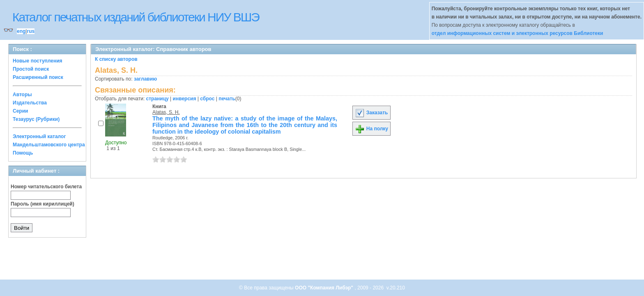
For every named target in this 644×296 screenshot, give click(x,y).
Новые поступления (38, 61)
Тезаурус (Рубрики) (36, 119)
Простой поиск (31, 69)
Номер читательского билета (46, 187)
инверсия (185, 99)
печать (227, 99)
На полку (371, 129)
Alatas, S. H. (166, 112)
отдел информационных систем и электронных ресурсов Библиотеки (517, 33)
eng (21, 31)
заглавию (145, 79)
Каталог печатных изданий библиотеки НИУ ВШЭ (136, 17)
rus (31, 31)
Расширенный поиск (38, 77)
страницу (158, 99)
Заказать (371, 113)
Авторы (22, 95)
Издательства (30, 103)
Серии (20, 111)
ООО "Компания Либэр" (325, 288)
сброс (207, 99)
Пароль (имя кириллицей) (43, 204)
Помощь (23, 153)
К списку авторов (116, 59)
